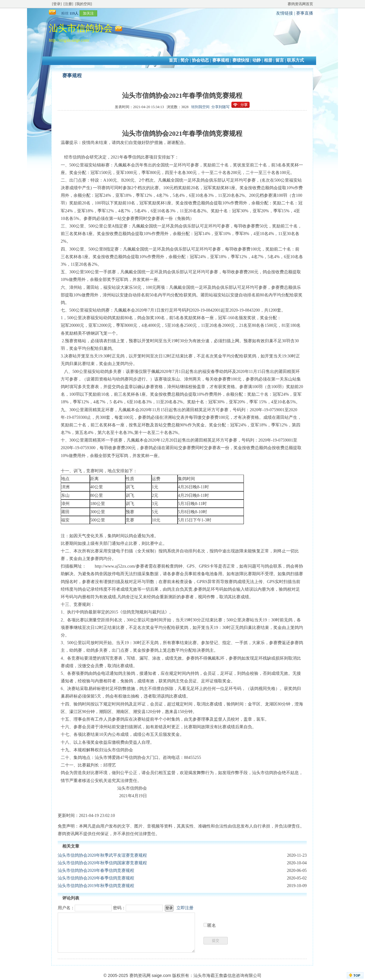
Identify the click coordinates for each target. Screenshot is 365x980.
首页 (173, 60)
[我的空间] (84, 4)
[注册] (68, 4)
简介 (185, 60)
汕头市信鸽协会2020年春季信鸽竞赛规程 (96, 871)
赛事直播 (305, 13)
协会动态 (200, 60)
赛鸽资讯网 (140, 975)
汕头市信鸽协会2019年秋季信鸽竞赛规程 (96, 886)
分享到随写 (220, 107)
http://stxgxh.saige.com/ (69, 40)
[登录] (57, 4)
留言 (280, 60)
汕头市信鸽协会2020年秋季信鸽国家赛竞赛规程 (102, 863)
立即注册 (185, 908)
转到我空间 (200, 107)
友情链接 (285, 13)
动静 (257, 60)
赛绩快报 (241, 60)
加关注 (88, 13)
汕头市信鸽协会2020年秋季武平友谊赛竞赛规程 (102, 855)
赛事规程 (221, 60)
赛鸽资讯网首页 (300, 4)
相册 (268, 60)
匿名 (212, 925)
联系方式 (295, 60)
